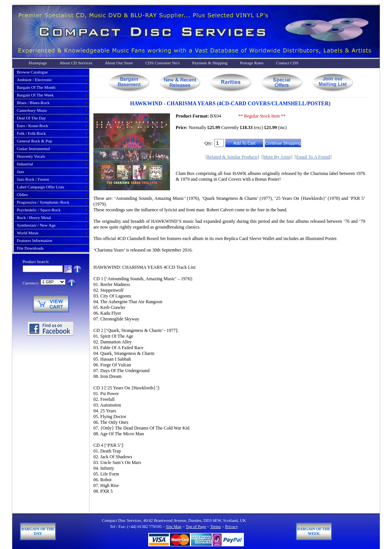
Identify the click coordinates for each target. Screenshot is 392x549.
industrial (25, 164)
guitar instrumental (33, 149)
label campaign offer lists (41, 187)
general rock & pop (34, 141)
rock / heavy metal (34, 217)
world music (28, 233)
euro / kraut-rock (33, 126)
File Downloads (30, 248)
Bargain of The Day (38, 531)
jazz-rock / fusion (33, 179)
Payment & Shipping (210, 63)
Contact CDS (287, 63)
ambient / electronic (34, 80)
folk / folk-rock (31, 133)
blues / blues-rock (33, 103)
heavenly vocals (31, 156)
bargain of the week (35, 95)
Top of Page (196, 526)
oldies (22, 194)
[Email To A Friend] (313, 157)
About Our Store (119, 63)
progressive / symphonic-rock (43, 202)
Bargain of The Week (314, 531)
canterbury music (32, 110)
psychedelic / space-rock (39, 210)
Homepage (38, 63)
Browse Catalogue (32, 72)
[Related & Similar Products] (232, 157)
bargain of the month (36, 87)
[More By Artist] (277, 157)
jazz (20, 172)
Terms (215, 526)
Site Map (174, 526)
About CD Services (76, 63)
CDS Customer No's (163, 63)
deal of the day (31, 118)
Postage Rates (252, 63)
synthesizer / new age (36, 225)
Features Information (35, 240)
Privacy (232, 526)
